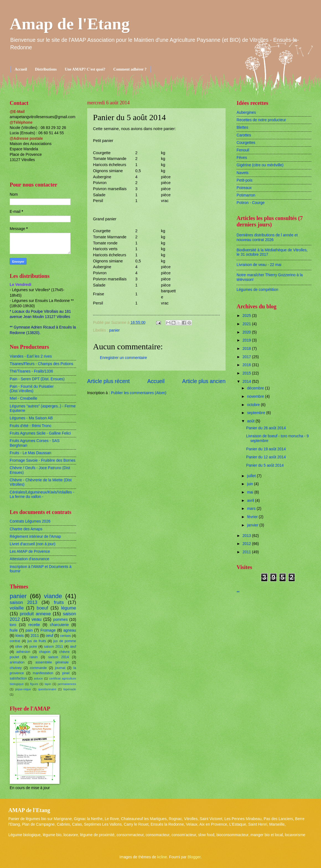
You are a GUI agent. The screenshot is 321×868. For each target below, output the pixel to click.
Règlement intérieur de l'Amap (35, 537)
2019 (247, 340)
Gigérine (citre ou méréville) (260, 165)
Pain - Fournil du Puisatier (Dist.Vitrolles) (32, 389)
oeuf (50, 636)
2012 (247, 544)
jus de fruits (37, 641)
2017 (247, 357)
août (251, 421)
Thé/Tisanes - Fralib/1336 (31, 371)
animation (17, 662)
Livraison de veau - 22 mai (259, 265)
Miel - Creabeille (24, 398)
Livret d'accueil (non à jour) (33, 544)
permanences (67, 684)
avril (251, 501)
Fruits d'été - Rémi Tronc (31, 426)
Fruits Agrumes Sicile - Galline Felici (40, 433)
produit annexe (35, 614)
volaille (17, 608)
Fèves (242, 158)
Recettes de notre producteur (261, 120)
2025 (247, 316)
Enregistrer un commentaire (123, 358)
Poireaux (244, 188)
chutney (16, 668)
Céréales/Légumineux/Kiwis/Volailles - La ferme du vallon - (42, 495)
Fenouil (243, 150)
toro (13, 625)
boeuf (42, 608)
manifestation (43, 673)
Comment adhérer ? (130, 69)
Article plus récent (108, 381)
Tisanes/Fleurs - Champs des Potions (42, 364)
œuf (73, 647)
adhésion (23, 652)
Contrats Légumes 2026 (30, 521)
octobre (254, 405)
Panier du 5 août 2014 (265, 465)
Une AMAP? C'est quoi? (85, 69)
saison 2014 (59, 657)
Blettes (242, 127)
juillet (252, 476)
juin (251, 484)
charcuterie (59, 625)
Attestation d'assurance (29, 559)
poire (33, 647)
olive (19, 647)
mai (251, 492)
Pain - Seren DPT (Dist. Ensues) (37, 379)
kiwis (20, 636)
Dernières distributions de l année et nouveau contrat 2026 (267, 237)
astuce (38, 678)
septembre (257, 413)
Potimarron (246, 195)
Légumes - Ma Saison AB (31, 418)
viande (53, 596)
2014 (247, 382)
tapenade (70, 689)
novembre (256, 396)
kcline (162, 857)
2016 (247, 365)
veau (37, 619)
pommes (60, 620)
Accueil (21, 69)
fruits (59, 602)
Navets (243, 173)
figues (34, 684)
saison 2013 (24, 602)
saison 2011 (54, 647)
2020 (247, 332)
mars (252, 509)
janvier (253, 525)
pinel (66, 673)
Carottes (244, 135)
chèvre (64, 652)
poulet (14, 657)
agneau (70, 630)
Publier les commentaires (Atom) (139, 393)
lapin (48, 684)
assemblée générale (52, 662)
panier (114, 330)
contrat (15, 641)
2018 (247, 349)
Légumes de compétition (257, 290)
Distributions (46, 69)
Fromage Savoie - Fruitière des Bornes (43, 460)
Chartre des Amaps (26, 529)
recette (34, 625)
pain (29, 630)
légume (69, 608)
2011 (35, 636)
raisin (34, 657)
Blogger (194, 857)
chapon (45, 652)
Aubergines (246, 113)
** (238, 592)
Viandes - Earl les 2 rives (31, 356)
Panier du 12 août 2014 (266, 457)
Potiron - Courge (251, 203)
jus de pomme (65, 641)
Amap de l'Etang (70, 24)
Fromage (48, 630)
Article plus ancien (204, 381)
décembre (256, 388)
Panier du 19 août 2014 (266, 449)
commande (38, 668)
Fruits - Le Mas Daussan (30, 453)
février (253, 517)
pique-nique (23, 689)
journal (60, 668)
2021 (247, 324)
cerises (65, 636)
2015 (247, 373)
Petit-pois (245, 180)
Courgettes (246, 143)
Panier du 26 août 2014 (266, 428)
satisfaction (18, 678)
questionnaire (47, 689)
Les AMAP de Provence (30, 551)
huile (14, 630)
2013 (247, 536)
